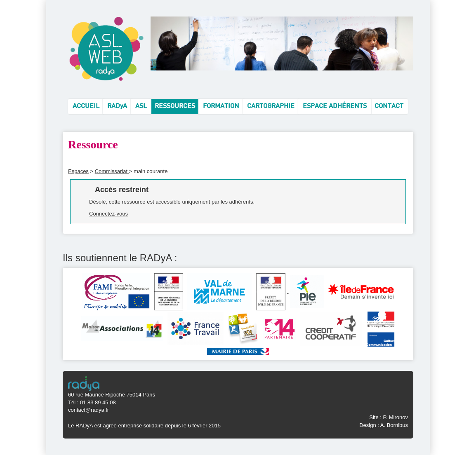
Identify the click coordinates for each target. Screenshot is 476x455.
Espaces (78, 171)
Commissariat (112, 171)
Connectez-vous (108, 214)
